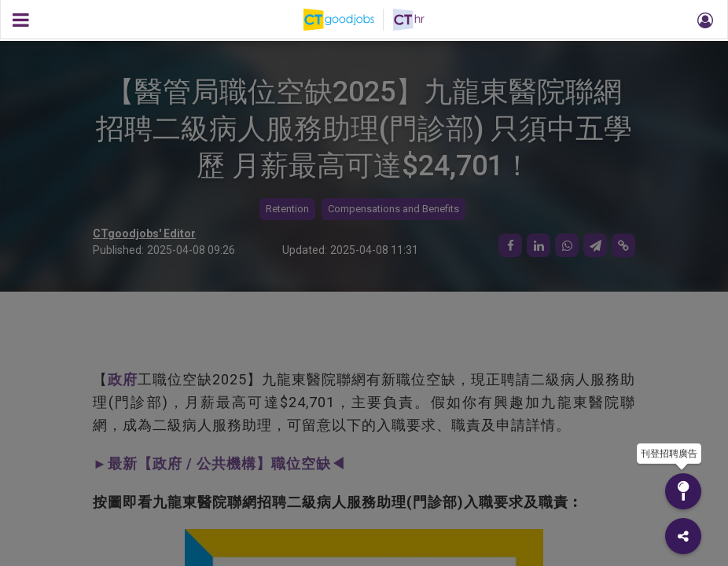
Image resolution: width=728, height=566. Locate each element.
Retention (287, 209)
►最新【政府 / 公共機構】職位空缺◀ (219, 463)
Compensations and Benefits (393, 209)
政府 (123, 379)
